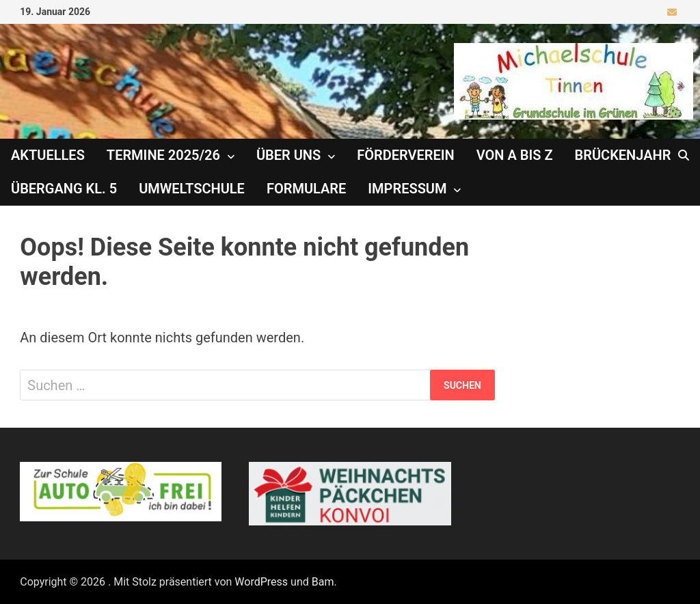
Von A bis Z (515, 155)
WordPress (261, 582)
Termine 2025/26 (163, 155)
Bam (323, 582)
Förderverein (405, 155)
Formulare (306, 189)
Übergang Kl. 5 (64, 189)
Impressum (407, 189)
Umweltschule (192, 189)
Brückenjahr (623, 155)
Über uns (288, 155)
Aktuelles (48, 155)
